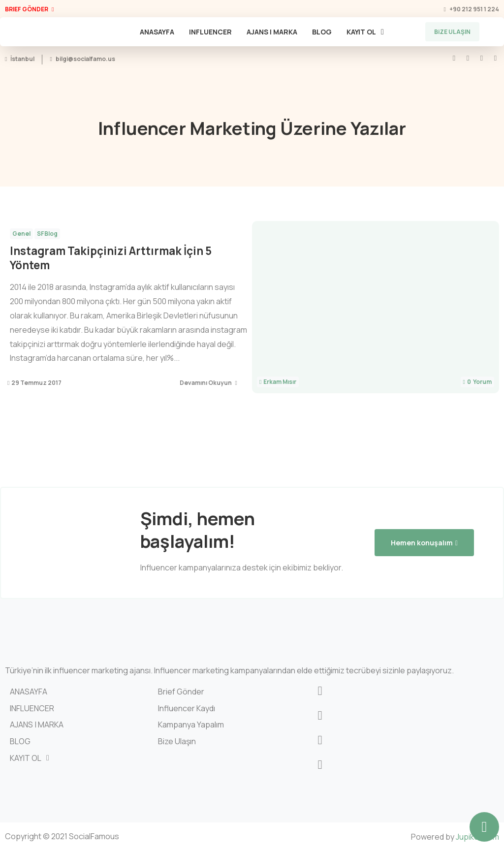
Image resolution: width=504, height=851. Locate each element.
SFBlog (47, 234)
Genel (21, 234)
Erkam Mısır (280, 382)
